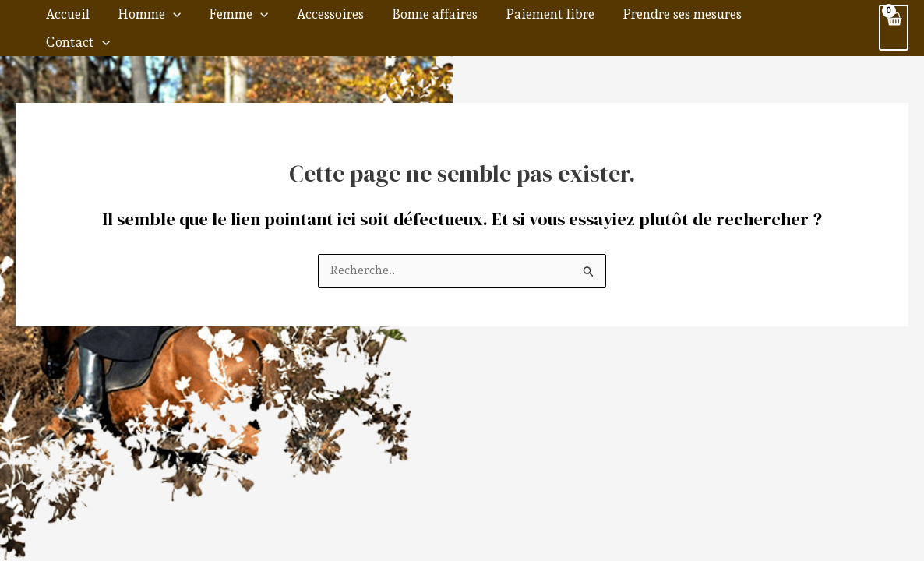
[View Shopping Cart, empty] (893, 21)
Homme (194, 21)
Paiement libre (559, 21)
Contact (792, 21)
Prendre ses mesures (681, 21)
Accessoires (357, 21)
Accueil (122, 21)
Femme (274, 21)
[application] (218, 21)
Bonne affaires (453, 21)
